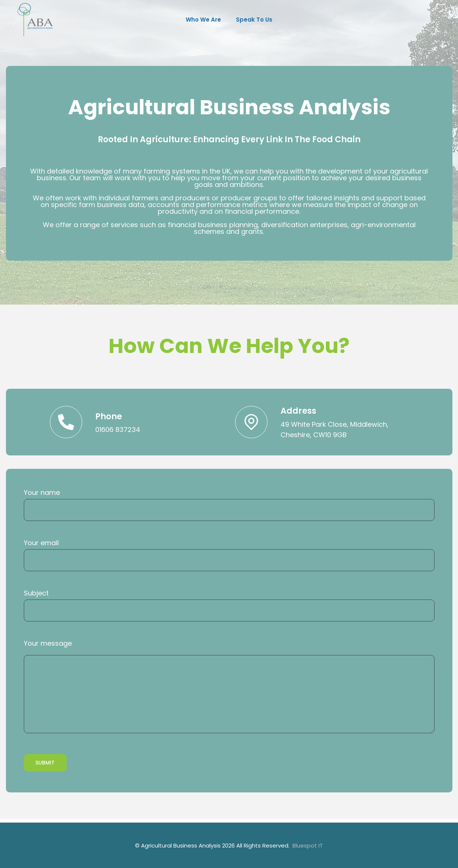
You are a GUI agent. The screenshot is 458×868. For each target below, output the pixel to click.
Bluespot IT (308, 845)
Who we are (203, 20)
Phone (111, 417)
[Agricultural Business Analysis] (37, 20)
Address (300, 412)
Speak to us (254, 20)
